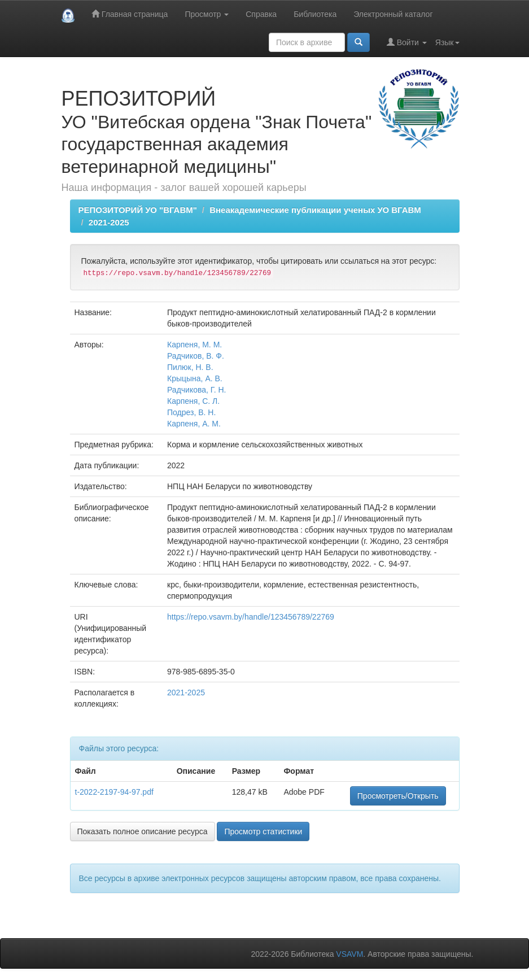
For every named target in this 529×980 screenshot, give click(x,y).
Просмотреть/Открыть (398, 796)
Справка (261, 14)
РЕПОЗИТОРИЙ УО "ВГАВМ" (138, 210)
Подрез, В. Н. (191, 412)
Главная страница (130, 14)
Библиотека (315, 14)
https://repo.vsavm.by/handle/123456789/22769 (251, 617)
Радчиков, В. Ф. (196, 356)
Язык (447, 42)
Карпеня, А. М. (194, 424)
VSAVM (349, 954)
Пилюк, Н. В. (190, 367)
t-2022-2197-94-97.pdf (114, 792)
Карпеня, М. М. (194, 345)
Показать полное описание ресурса (143, 831)
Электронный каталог (393, 14)
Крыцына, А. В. (195, 378)
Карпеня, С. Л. (193, 401)
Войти (407, 42)
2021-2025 (109, 222)
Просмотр (207, 14)
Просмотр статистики (263, 831)
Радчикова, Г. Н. (197, 390)
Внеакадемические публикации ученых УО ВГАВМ (315, 210)
